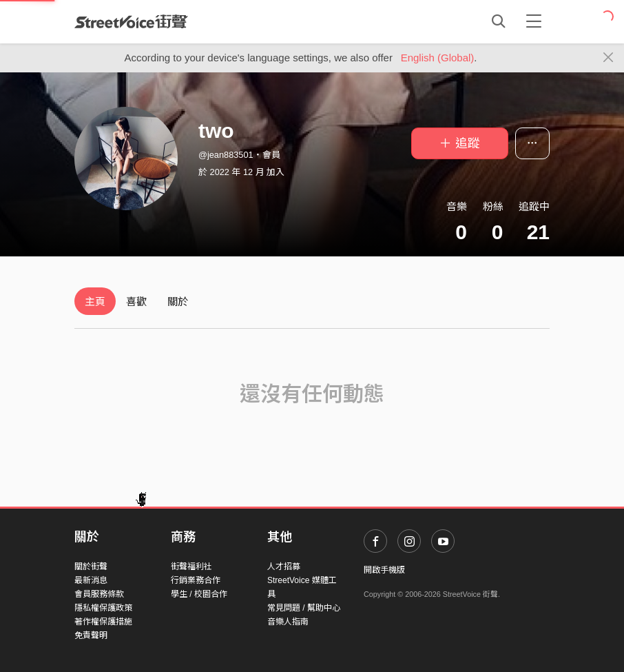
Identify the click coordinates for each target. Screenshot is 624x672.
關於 (178, 302)
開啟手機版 (384, 570)
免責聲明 (91, 635)
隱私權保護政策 (103, 608)
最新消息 (91, 580)
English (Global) (438, 58)
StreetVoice (131, 21)
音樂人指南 (288, 622)
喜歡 (136, 302)
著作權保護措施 (103, 622)
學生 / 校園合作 (199, 594)
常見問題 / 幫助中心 (304, 608)
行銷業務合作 (196, 580)
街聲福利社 (191, 567)
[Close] (609, 58)
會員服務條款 (99, 594)
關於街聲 (91, 567)
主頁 (95, 302)
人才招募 (284, 567)
